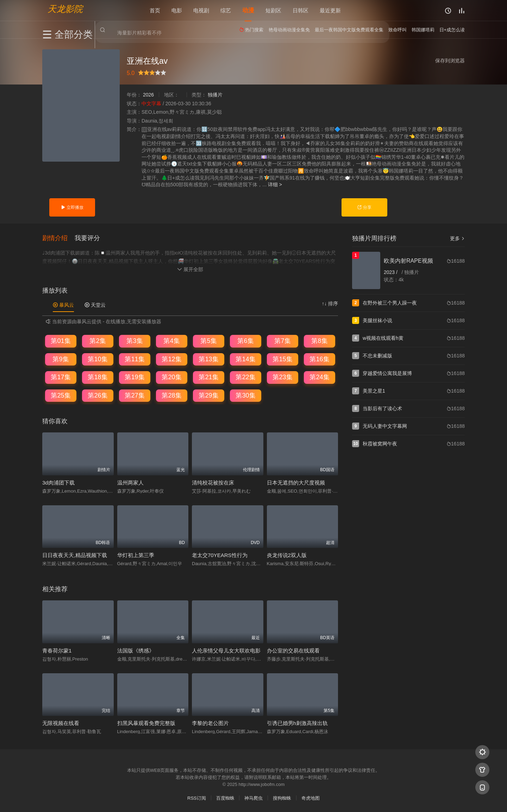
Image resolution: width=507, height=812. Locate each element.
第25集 (61, 395)
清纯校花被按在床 (213, 482)
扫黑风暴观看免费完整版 (146, 723)
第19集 (134, 377)
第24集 (319, 377)
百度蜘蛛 (225, 798)
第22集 (245, 377)
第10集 (98, 359)
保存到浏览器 (450, 61)
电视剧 (201, 10)
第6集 (245, 341)
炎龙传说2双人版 (287, 555)
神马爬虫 (254, 798)
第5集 (208, 341)
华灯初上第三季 (136, 555)
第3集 (134, 341)
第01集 (61, 341)
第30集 (245, 395)
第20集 (171, 377)
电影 (177, 10)
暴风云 (63, 304)
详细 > (275, 185)
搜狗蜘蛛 (282, 798)
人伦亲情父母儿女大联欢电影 (226, 650)
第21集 (208, 377)
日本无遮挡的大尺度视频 (296, 482)
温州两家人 (130, 482)
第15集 (282, 359)
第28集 (171, 395)
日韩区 (301, 10)
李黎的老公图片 (210, 723)
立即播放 (72, 207)
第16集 (319, 359)
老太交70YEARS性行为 (220, 555)
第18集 (98, 377)
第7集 (282, 341)
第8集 (319, 341)
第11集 (134, 359)
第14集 (245, 359)
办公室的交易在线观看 (293, 650)
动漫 (248, 10)
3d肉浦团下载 (58, 482)
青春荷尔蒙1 (57, 650)
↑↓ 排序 (330, 303)
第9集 (61, 359)
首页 (155, 10)
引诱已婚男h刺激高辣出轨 (297, 723)
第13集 (208, 359)
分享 (364, 207)
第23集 (282, 377)
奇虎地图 (311, 798)
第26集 (98, 395)
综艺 (226, 10)
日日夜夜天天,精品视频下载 (75, 555)
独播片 (215, 95)
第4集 (171, 341)
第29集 (208, 395)
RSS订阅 (197, 798)
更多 (457, 238)
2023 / (391, 272)
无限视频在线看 (61, 723)
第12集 (171, 359)
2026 (148, 95)
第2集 (98, 341)
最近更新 (330, 10)
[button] (58, 238)
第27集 (134, 395)
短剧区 (273, 10)
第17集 (61, 377)
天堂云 (95, 304)
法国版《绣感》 (136, 650)
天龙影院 (65, 9)
